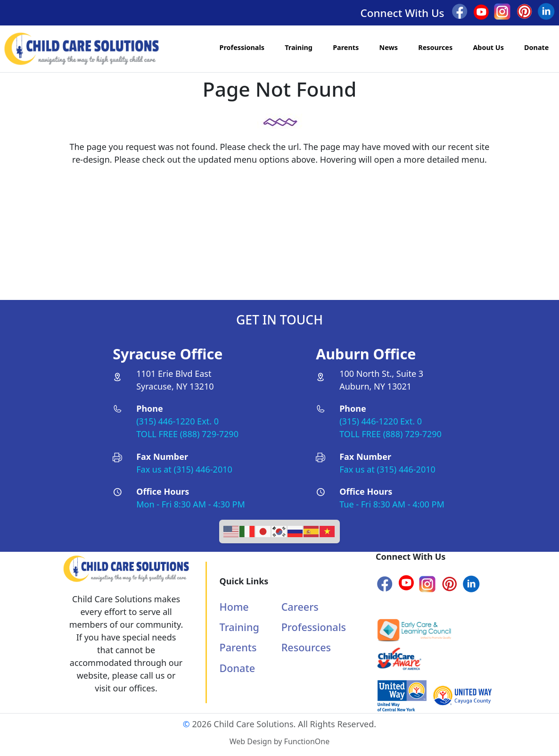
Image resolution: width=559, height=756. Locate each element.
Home (234, 607)
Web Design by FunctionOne (279, 741)
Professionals (242, 47)
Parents (346, 47)
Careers (300, 607)
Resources (435, 47)
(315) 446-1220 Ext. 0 (177, 421)
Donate (536, 47)
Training (299, 47)
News (388, 47)
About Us (488, 47)
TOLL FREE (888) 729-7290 (187, 434)
